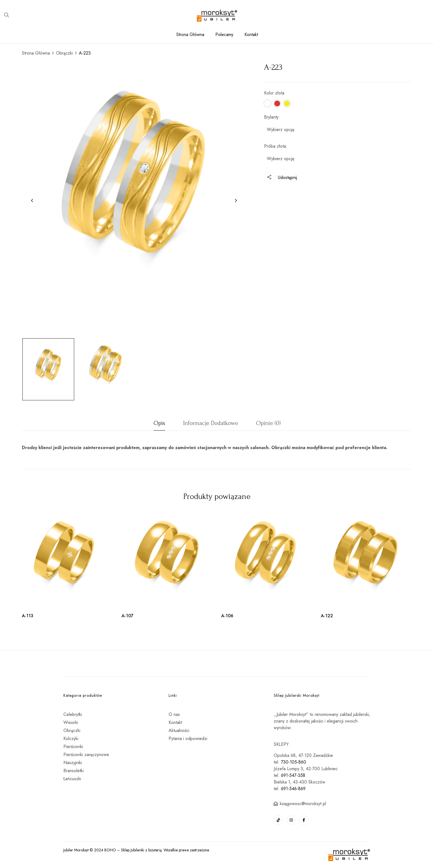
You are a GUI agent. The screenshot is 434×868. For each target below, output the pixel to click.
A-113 (28, 616)
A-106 (227, 616)
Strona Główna (36, 53)
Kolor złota (274, 93)
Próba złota (275, 146)
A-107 (127, 616)
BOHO (110, 850)
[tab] (159, 425)
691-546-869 (293, 789)
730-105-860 (294, 762)
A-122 (327, 616)
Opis (159, 423)
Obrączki (64, 53)
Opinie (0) (268, 423)
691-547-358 (293, 775)
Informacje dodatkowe (211, 423)
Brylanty (271, 117)
